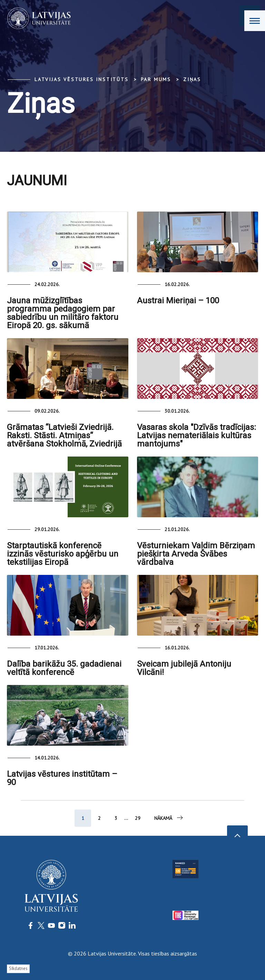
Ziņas (192, 79)
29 (138, 818)
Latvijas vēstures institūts (82, 79)
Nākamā (169, 818)
